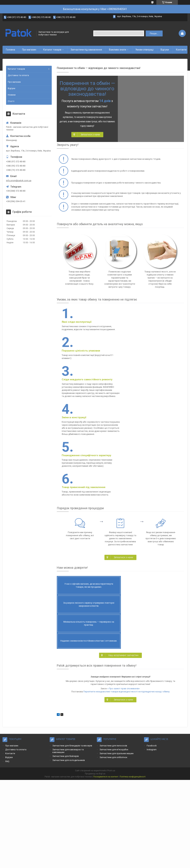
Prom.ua (111, 678)
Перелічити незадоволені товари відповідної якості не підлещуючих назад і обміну (126, 599)
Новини (12, 95)
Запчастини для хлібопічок (113, 665)
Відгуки (165, 50)
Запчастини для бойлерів (66, 664)
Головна (10, 50)
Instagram (152, 657)
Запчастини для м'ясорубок (114, 657)
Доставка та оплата (18, 75)
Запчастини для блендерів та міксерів (72, 653)
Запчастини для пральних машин (117, 661)
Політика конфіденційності (133, 684)
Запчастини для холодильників (69, 668)
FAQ (7, 669)
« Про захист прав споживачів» (124, 596)
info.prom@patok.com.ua (19, 180)
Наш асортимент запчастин (123, 563)
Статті (11, 101)
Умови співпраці (144, 50)
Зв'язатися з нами (90, 135)
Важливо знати (118, 50)
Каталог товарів (52, 50)
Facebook (152, 653)
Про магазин (29, 50)
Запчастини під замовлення (86, 50)
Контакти (181, 50)
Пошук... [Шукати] (154, 33)
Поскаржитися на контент (106, 684)
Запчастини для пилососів (113, 653)
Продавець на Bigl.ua (95, 681)
